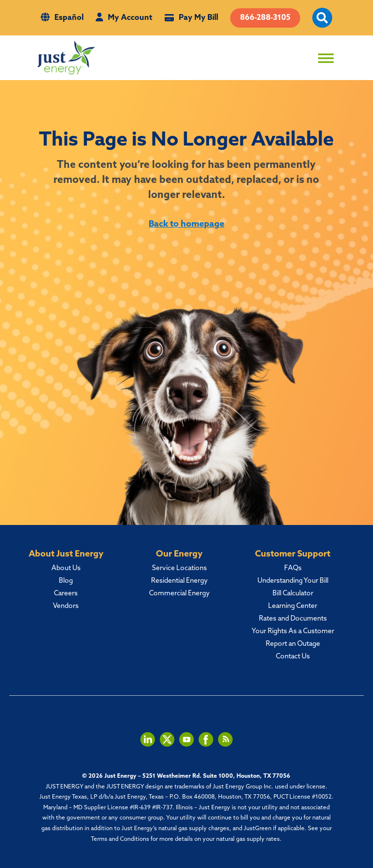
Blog (66, 581)
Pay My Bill (198, 18)
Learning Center (293, 606)
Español (69, 18)
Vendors (66, 606)
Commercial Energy (179, 594)
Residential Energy (179, 581)
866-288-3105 (265, 18)
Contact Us (293, 657)
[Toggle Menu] (326, 58)
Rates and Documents (293, 619)
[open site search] (322, 23)
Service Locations (179, 568)
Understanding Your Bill (293, 581)
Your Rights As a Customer (293, 631)
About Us (66, 568)
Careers (66, 594)
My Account (130, 18)
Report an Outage (293, 644)
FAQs (293, 568)
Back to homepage (186, 224)
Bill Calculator (293, 594)
